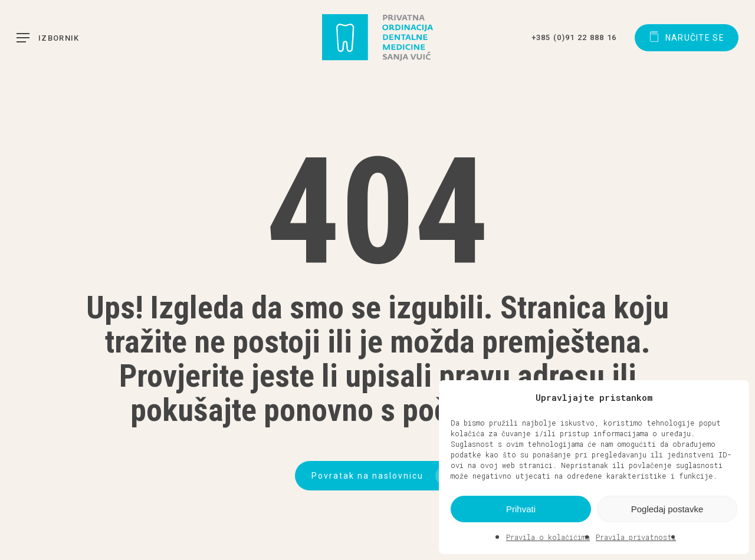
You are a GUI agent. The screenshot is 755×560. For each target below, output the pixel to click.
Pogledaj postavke (667, 509)
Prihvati (521, 509)
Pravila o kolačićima (548, 537)
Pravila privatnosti (636, 537)
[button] (731, 397)
